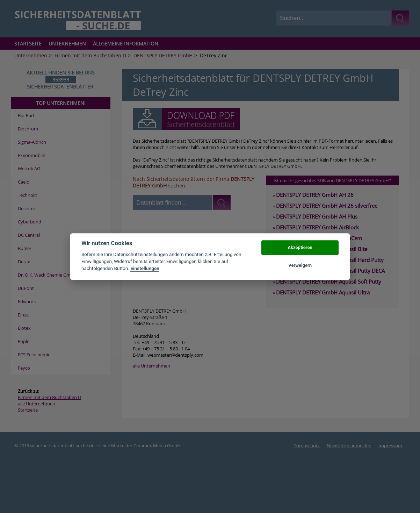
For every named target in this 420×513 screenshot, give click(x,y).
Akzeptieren (300, 248)
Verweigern (300, 265)
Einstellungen (145, 269)
